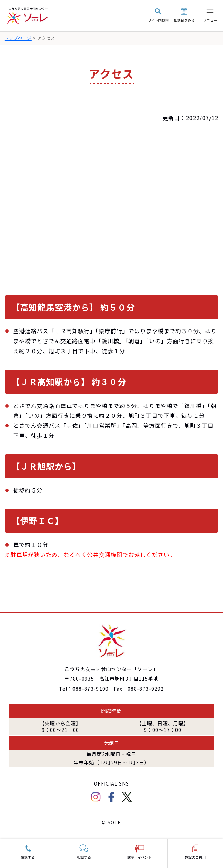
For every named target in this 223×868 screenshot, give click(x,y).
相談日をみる (184, 20)
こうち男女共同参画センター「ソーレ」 (28, 16)
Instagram (96, 797)
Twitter (127, 797)
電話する (28, 857)
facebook (111, 797)
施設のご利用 (195, 857)
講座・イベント (139, 857)
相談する (84, 857)
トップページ (18, 38)
